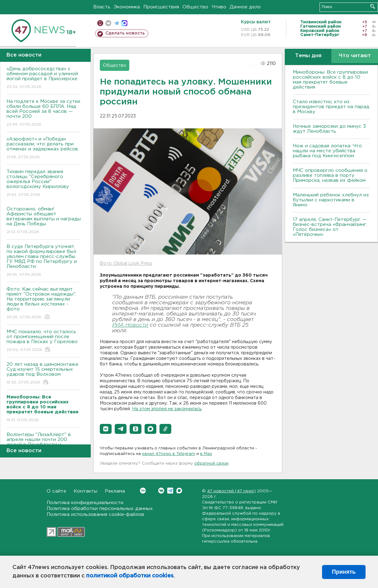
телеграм (116, 23)
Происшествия (161, 7)
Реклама (115, 491)
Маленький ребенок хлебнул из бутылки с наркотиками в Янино (331, 200)
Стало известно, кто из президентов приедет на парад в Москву (331, 107)
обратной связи (211, 464)
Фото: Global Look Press (126, 264)
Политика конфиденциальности (85, 503)
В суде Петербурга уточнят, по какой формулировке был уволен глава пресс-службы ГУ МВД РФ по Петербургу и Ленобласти (44, 261)
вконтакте (108, 23)
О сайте (56, 491)
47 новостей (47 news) (231, 491)
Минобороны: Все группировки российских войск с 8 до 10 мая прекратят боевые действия (330, 80)
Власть (102, 7)
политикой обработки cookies (130, 576)
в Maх (206, 454)
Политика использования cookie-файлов (95, 514)
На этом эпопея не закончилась (167, 409)
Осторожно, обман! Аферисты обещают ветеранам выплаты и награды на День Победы (44, 221)
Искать (373, 6)
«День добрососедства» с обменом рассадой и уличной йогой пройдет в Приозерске (44, 78)
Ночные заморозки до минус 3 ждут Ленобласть (329, 129)
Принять (344, 572)
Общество (195, 7)
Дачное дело (245, 7)
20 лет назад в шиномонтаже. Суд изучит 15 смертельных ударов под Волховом (44, 374)
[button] (106, 429)
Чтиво (219, 7)
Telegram (170, 491)
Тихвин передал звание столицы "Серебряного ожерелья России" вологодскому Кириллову (44, 184)
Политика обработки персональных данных (100, 509)
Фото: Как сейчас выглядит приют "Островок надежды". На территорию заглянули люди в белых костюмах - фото (44, 303)
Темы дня (308, 56)
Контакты (85, 491)
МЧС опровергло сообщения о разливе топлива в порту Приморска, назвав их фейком (330, 175)
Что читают (355, 56)
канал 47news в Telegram (169, 454)
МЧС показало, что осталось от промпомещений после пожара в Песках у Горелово (44, 341)
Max (179, 491)
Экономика (127, 7)
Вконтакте (143, 491)
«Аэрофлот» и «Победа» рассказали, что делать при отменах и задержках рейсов (44, 148)
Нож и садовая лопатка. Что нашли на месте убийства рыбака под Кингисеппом (327, 151)
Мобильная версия (100, 23)
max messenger (124, 23)
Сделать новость (125, 33)
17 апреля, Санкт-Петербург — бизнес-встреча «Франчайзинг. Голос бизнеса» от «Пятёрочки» (330, 227)
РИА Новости (130, 325)
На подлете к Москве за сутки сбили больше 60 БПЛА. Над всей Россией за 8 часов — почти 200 (44, 113)
